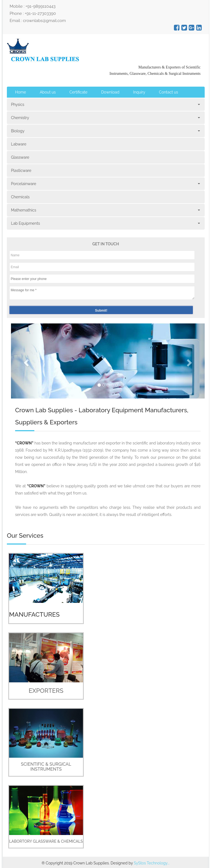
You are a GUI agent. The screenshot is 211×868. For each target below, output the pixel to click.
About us (48, 92)
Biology (105, 131)
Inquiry (139, 92)
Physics (105, 105)
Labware (19, 144)
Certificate (79, 92)
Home (21, 92)
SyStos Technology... (152, 863)
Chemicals (20, 197)
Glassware (20, 157)
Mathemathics (105, 210)
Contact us (169, 92)
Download (110, 92)
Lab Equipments (105, 223)
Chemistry (105, 118)
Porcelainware (105, 184)
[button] (26, 361)
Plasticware (21, 171)
